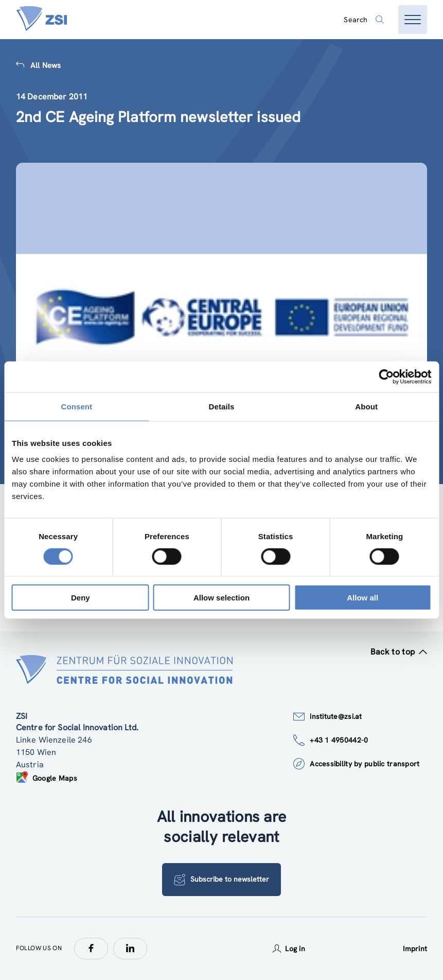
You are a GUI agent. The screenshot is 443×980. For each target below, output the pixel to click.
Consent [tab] (76, 406)
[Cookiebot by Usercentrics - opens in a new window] (386, 376)
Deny (81, 598)
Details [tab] (222, 406)
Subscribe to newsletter (221, 880)
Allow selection (221, 598)
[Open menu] (413, 20)
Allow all (362, 598)
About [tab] (366, 406)
